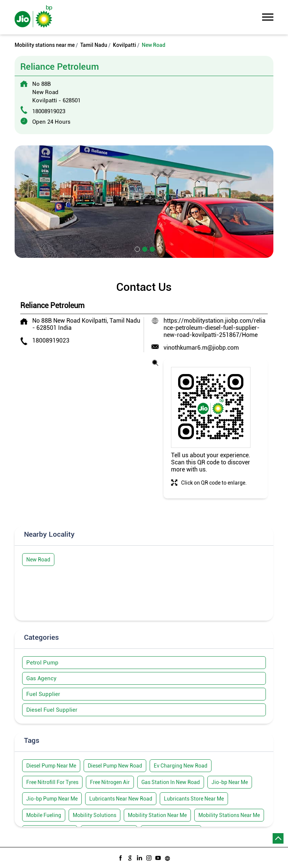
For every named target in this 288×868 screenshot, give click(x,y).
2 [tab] (144, 248)
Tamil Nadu (94, 45)
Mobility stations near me (45, 45)
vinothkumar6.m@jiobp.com (201, 348)
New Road (38, 560)
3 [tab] (151, 248)
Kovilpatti (124, 45)
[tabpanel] (144, 202)
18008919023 (49, 111)
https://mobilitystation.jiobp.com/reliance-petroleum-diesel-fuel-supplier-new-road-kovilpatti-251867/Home (214, 328)
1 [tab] (136, 248)
